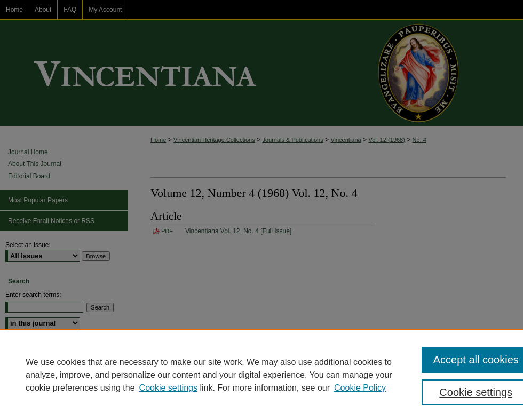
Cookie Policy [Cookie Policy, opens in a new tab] (360, 388)
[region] (261, 375)
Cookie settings (168, 388)
